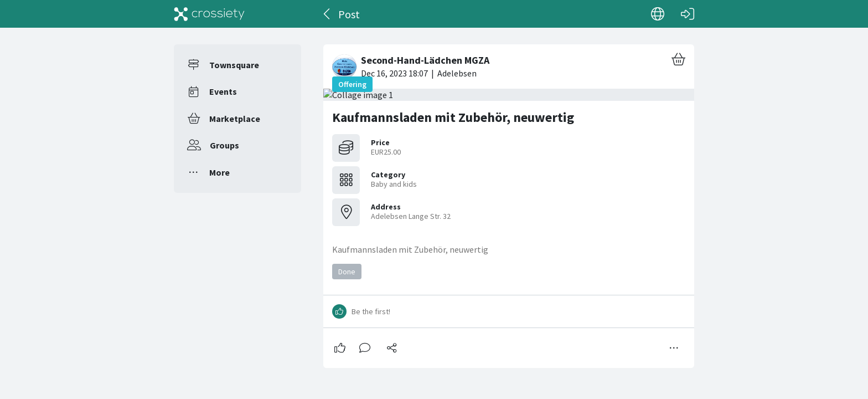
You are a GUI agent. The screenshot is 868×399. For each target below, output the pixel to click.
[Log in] (688, 14)
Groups (224, 145)
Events (223, 91)
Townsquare (234, 65)
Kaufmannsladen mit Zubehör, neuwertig (453, 117)
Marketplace (235, 119)
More (219, 172)
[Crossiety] (209, 14)
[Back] (327, 14)
